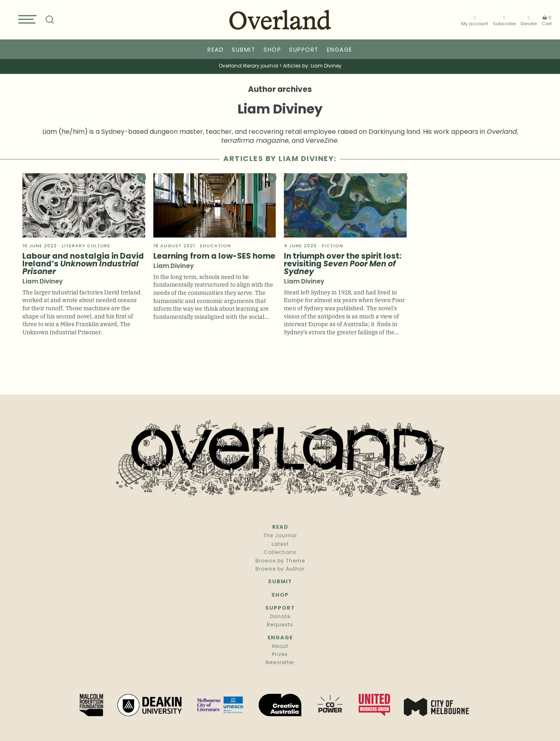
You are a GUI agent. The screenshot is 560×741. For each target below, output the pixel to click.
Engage (340, 50)
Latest (280, 545)
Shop (272, 50)
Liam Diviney (42, 282)
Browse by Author (280, 569)
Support (304, 50)
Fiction (332, 246)
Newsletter (280, 663)
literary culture (86, 246)
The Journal (280, 536)
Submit (244, 50)
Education (216, 246)
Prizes (280, 655)
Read (216, 50)
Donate (529, 21)
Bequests (280, 625)
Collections (280, 553)
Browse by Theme (280, 561)
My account (475, 21)
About (280, 647)
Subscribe (504, 21)
